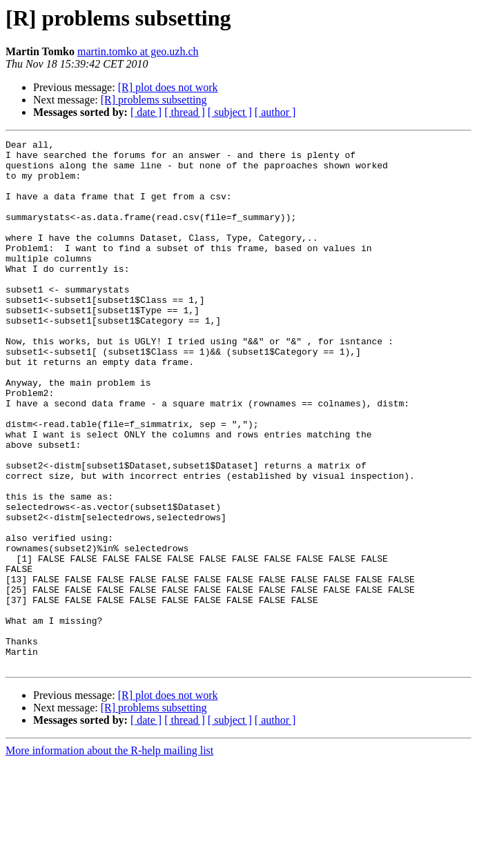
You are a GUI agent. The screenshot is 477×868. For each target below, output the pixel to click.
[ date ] (146, 112)
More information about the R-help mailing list (109, 856)
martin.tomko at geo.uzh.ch (138, 51)
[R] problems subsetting (154, 100)
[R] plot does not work (168, 87)
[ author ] (275, 112)
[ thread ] (185, 112)
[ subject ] (230, 112)
